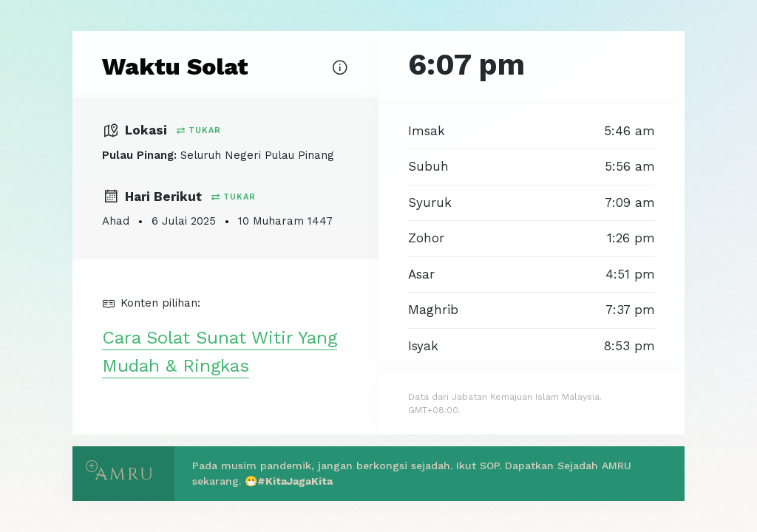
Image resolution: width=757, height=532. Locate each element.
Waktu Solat (175, 66)
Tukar (199, 130)
